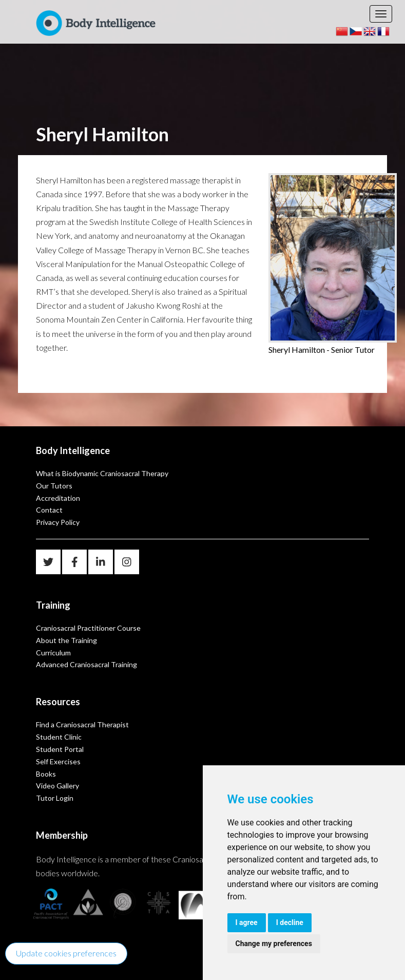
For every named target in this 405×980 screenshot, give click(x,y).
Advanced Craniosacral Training (86, 664)
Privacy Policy (58, 522)
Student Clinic (59, 737)
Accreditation (58, 498)
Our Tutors (54, 486)
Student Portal (60, 749)
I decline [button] (290, 922)
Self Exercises (58, 761)
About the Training (66, 640)
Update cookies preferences (66, 953)
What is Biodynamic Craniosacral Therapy (102, 473)
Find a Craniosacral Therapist (82, 724)
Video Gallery (57, 786)
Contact (49, 510)
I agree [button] (247, 922)
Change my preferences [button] (274, 944)
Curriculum (53, 653)
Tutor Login (55, 798)
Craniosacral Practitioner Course (88, 628)
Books (46, 774)
